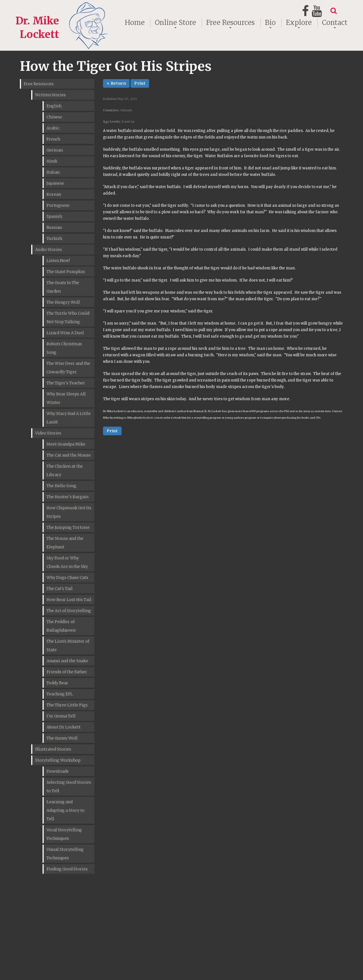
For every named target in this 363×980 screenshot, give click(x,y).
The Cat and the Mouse (69, 455)
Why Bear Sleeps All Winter (66, 398)
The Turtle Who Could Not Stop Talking (68, 318)
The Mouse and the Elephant (65, 543)
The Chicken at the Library (65, 470)
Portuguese (58, 205)
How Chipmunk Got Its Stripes (69, 512)
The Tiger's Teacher (66, 383)
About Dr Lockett (64, 727)
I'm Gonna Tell (61, 716)
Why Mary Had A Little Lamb (69, 418)
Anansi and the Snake (67, 661)
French (53, 139)
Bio (270, 23)
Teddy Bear (57, 683)
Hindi (52, 161)
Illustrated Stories (53, 749)
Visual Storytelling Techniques (65, 854)
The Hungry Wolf (63, 302)
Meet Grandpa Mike (66, 444)
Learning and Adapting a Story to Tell (66, 810)
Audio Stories (48, 250)
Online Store (175, 23)
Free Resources (230, 23)
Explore (299, 23)
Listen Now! (58, 261)
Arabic (53, 128)
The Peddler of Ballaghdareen (61, 626)
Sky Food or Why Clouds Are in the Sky (67, 562)
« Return (116, 83)
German (55, 150)
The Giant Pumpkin (66, 272)
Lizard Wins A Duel (65, 333)
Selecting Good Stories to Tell (69, 787)
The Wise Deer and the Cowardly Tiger (68, 368)
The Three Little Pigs (67, 705)
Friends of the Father (67, 672)
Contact (335, 23)
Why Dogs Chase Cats (67, 578)
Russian (54, 227)
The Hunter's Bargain (67, 497)
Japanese (55, 183)
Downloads (58, 771)
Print (140, 83)
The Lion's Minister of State (68, 645)
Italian (53, 172)
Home (135, 23)
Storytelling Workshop (58, 760)
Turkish (54, 238)
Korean (54, 194)
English (54, 106)
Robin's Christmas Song (64, 348)
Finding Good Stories (67, 869)
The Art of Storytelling (69, 611)
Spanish (54, 216)
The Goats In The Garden (63, 287)
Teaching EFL (60, 694)
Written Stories (50, 95)
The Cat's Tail (60, 589)
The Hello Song (61, 486)
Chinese (54, 117)
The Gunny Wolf (62, 738)
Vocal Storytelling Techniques (64, 834)
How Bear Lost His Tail (69, 600)
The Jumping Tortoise (68, 527)
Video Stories (48, 433)
